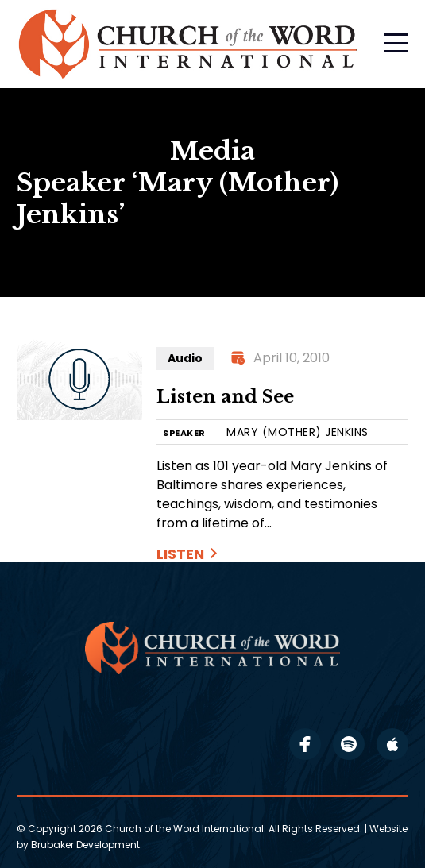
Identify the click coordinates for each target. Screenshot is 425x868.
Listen (180, 554)
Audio (185, 358)
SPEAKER (184, 433)
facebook (305, 744)
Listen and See (225, 397)
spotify (349, 744)
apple (392, 744)
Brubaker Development (85, 845)
